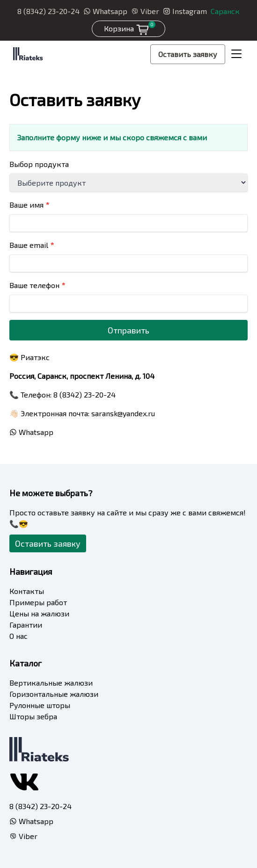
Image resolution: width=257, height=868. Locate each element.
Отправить (128, 330)
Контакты (27, 591)
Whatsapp (105, 11)
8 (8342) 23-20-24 (48, 11)
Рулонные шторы (40, 705)
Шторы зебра (33, 716)
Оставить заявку (188, 54)
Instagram (185, 11)
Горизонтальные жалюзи (54, 694)
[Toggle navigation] (236, 54)
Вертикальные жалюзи (51, 683)
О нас (18, 636)
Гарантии (26, 625)
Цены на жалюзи (39, 613)
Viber (145, 11)
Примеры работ (38, 602)
